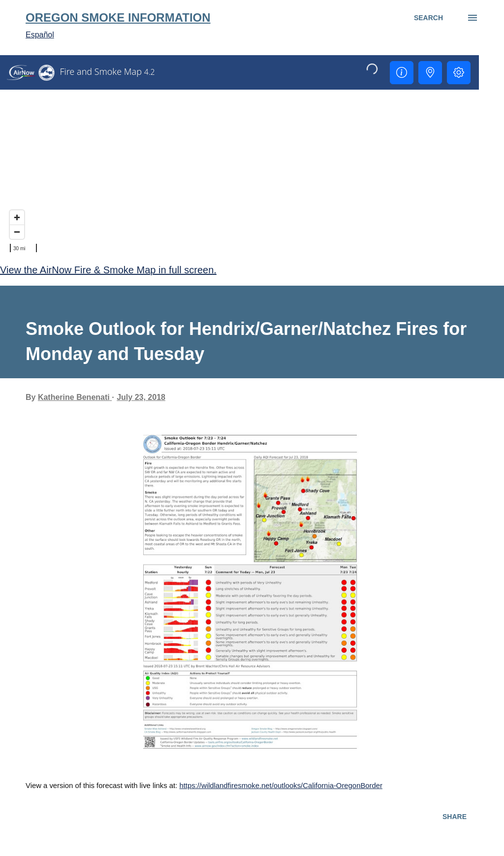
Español (40, 35)
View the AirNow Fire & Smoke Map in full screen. (108, 270)
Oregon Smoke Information (118, 17)
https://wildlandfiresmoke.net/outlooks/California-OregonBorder (281, 786)
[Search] (428, 18)
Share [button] (455, 817)
